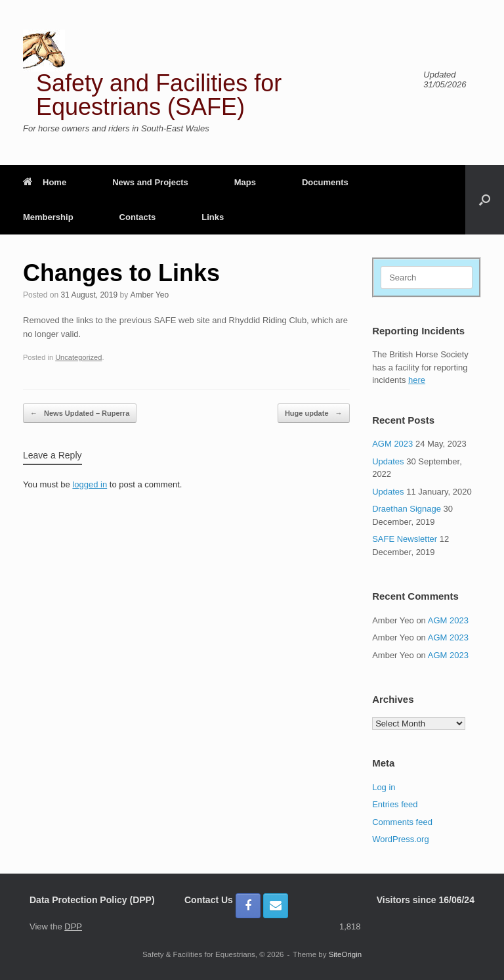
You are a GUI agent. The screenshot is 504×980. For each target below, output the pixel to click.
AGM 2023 (392, 444)
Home (45, 182)
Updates (388, 461)
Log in (384, 787)
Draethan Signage (407, 509)
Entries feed (395, 804)
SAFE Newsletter (405, 539)
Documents (325, 182)
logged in (90, 484)
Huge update (314, 413)
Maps (245, 182)
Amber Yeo (150, 295)
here (417, 380)
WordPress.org (400, 839)
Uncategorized (78, 357)
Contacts (138, 217)
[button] (485, 200)
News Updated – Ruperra (80, 413)
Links (213, 217)
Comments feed (402, 822)
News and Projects (150, 182)
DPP (73, 926)
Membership (48, 217)
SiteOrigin (346, 954)
